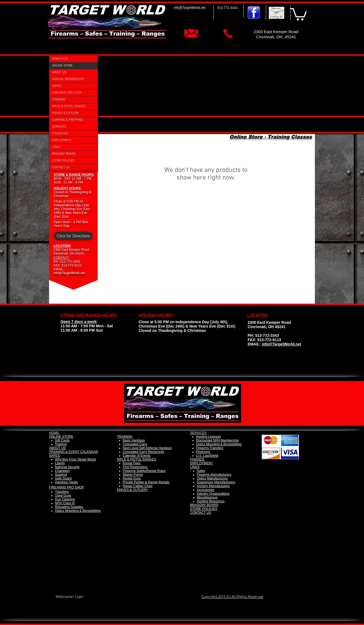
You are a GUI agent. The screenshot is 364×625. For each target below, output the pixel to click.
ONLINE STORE (62, 66)
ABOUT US (59, 72)
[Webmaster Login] (70, 597)
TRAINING (59, 100)
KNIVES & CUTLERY (66, 113)
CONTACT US (61, 167)
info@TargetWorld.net (281, 344)
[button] (299, 14)
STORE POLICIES (63, 161)
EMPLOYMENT (62, 140)
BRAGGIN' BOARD (64, 154)
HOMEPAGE (60, 59)
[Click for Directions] (73, 236)
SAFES (57, 86)
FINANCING (60, 134)
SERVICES (59, 127)
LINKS (56, 147)
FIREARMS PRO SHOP (67, 93)
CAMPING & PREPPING (68, 120)
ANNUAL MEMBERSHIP (68, 79)
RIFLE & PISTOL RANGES (69, 106)
